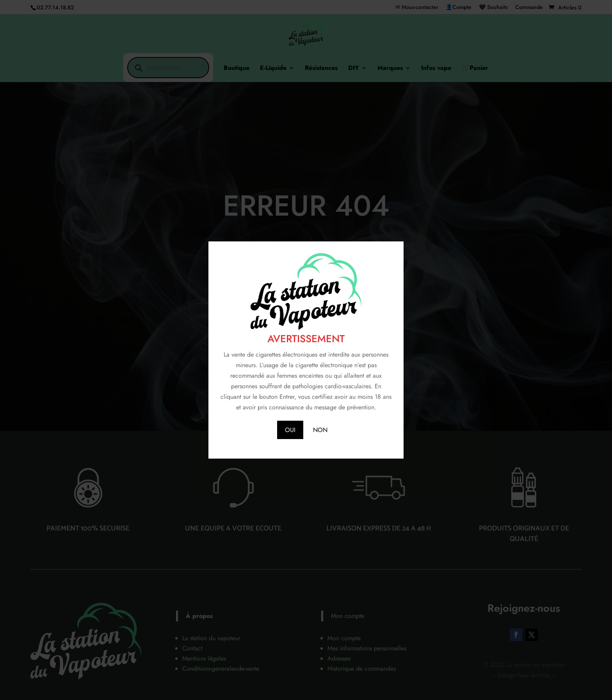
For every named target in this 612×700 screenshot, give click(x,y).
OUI (290, 430)
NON (320, 430)
